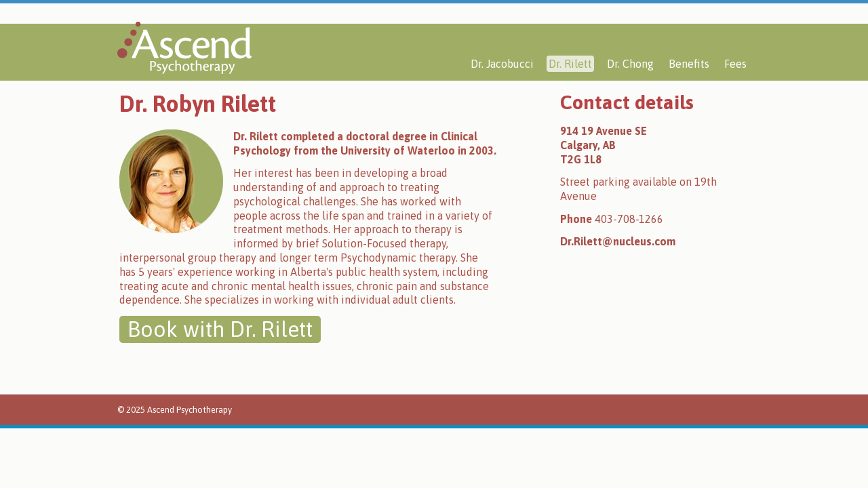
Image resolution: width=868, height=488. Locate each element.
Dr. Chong (630, 64)
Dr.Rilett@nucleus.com (618, 241)
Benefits (689, 64)
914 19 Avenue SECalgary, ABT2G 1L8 (604, 145)
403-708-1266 (629, 219)
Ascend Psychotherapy (184, 48)
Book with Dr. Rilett (220, 329)
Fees (735, 64)
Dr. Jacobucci (502, 64)
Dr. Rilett (570, 64)
